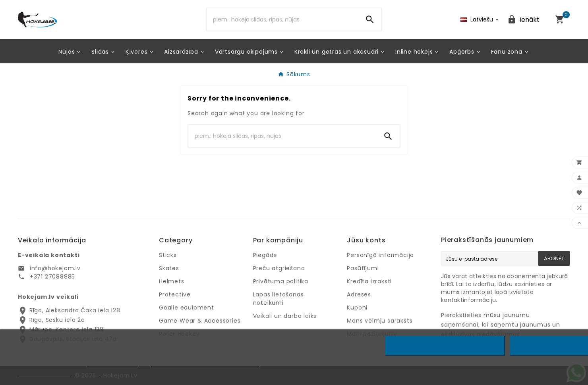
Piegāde (265, 255)
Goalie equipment (187, 308)
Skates (169, 268)
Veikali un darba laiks (285, 316)
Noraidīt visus (445, 346)
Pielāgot (88, 374)
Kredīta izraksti (369, 281)
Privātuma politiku (113, 363)
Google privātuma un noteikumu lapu (204, 363)
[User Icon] (523, 20)
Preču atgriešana (279, 268)
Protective (175, 294)
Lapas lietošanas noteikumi (279, 299)
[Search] (282, 19)
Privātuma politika (281, 281)
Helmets (172, 281)
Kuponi (357, 308)
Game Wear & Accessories (200, 321)
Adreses (359, 294)
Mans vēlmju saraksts (380, 321)
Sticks (168, 255)
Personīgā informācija (380, 255)
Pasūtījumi (363, 268)
